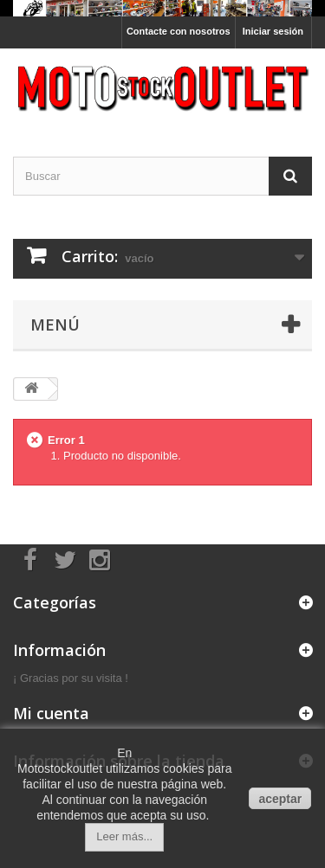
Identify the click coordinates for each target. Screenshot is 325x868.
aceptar (280, 799)
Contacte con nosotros (179, 31)
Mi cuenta (51, 713)
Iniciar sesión (273, 31)
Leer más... (124, 836)
